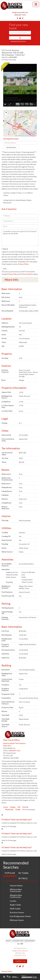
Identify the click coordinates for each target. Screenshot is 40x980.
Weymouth (9, 809)
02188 (18, 809)
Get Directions (11, 147)
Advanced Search (18, 41)
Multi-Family (15, 909)
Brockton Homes (17, 912)
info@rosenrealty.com (20, 12)
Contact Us (20, 961)
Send (5, 269)
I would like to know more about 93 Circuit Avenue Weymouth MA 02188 (20, 238)
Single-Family (15, 905)
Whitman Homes (17, 920)
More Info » (8, 746)
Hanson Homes (16, 886)
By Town (23, 873)
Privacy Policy (23, 264)
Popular (10, 873)
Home (5, 807)
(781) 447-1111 (20, 15)
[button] (20, 38)
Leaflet (16, 136)
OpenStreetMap (25, 136)
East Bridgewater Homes (20, 916)
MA (19, 807)
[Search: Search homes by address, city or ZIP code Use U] (20, 33)
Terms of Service (27, 274)
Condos (13, 901)
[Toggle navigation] (36, 4)
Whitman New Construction (16, 890)
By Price (23, 878)
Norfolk (25, 807)
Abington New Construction (16, 896)
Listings (13, 807)
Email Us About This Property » (15, 743)
